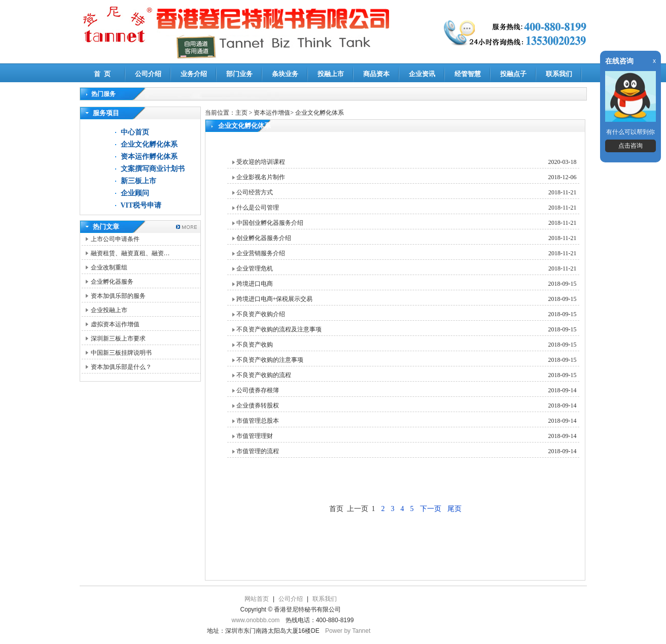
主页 (241, 113)
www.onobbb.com (256, 620)
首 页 (102, 74)
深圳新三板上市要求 (118, 338)
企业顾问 (135, 193)
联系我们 (559, 74)
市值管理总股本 (258, 421)
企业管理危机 (255, 268)
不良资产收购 (255, 345)
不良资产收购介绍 (261, 314)
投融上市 (331, 74)
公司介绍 (148, 74)
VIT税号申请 (141, 205)
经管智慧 (468, 74)
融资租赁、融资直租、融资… (130, 253)
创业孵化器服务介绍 (264, 238)
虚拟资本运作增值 (115, 324)
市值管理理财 (255, 436)
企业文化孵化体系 (149, 144)
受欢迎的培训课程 (261, 162)
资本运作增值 (272, 113)
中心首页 (135, 132)
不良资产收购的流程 (264, 375)
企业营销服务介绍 (261, 253)
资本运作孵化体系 (149, 157)
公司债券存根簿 (258, 390)
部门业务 (239, 74)
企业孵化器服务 (112, 282)
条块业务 (285, 74)
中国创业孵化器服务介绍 (270, 223)
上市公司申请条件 (115, 239)
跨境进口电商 (255, 284)
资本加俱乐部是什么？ (121, 367)
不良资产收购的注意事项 (270, 360)
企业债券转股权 (258, 405)
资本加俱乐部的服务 (118, 296)
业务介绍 (194, 74)
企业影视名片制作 (261, 177)
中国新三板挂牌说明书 (121, 353)
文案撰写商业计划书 (153, 169)
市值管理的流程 (258, 451)
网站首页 (257, 599)
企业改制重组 (109, 267)
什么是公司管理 (258, 208)
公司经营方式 (255, 192)
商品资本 (376, 74)
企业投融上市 (109, 310)
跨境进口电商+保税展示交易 (275, 299)
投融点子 (513, 74)
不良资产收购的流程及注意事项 (279, 329)
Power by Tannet (348, 631)
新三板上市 (138, 181)
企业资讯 (422, 74)
